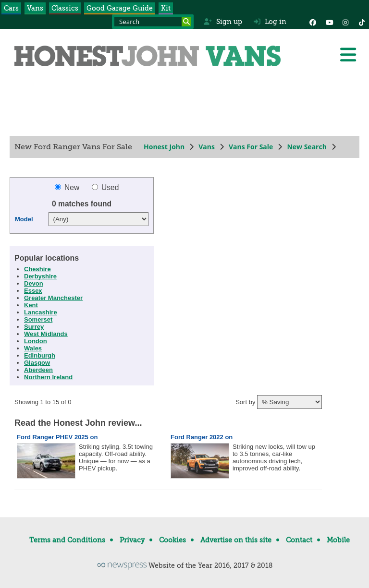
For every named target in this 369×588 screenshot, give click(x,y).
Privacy (132, 540)
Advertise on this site (236, 540)
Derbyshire (40, 276)
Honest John (164, 147)
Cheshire (37, 269)
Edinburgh (40, 355)
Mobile (338, 540)
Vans (35, 8)
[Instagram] (345, 22)
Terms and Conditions (67, 540)
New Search (307, 147)
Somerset (38, 319)
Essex (33, 291)
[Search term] (153, 22)
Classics (65, 8)
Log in (270, 22)
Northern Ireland (48, 377)
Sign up (223, 22)
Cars (11, 8)
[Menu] (348, 55)
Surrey (34, 327)
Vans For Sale (251, 147)
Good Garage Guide (120, 8)
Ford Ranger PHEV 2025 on (57, 437)
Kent (31, 305)
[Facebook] (313, 22)
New (68, 187)
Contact (299, 540)
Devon (34, 283)
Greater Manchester (53, 298)
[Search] (186, 22)
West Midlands (46, 334)
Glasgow (37, 363)
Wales (33, 348)
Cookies (172, 540)
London (36, 341)
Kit (166, 8)
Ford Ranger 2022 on (202, 437)
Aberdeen (38, 370)
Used (105, 187)
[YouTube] (329, 22)
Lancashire (41, 312)
